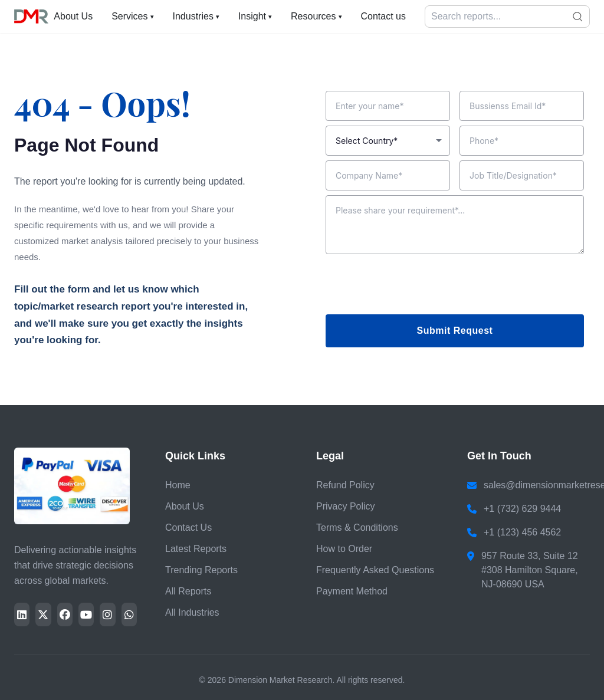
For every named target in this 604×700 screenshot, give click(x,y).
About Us (73, 16)
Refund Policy (345, 485)
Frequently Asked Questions (375, 570)
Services (132, 16)
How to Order (344, 549)
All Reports (188, 591)
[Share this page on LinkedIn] (22, 614)
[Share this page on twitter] (43, 614)
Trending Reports (201, 570)
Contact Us (188, 528)
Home (178, 485)
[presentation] (415, 287)
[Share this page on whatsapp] (129, 614)
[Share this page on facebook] (65, 614)
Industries (196, 16)
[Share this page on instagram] (107, 614)
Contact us (383, 16)
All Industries (192, 612)
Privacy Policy (346, 506)
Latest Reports (196, 549)
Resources (316, 16)
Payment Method (352, 591)
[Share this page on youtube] (86, 614)
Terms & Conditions (357, 528)
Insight (255, 16)
